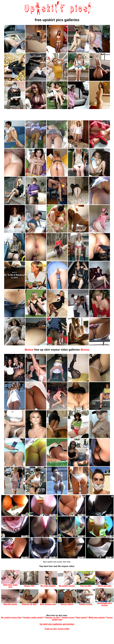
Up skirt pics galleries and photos (57, 624)
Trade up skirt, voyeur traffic (57, 629)
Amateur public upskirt (33, 617)
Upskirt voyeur (68, 617)
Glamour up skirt (52, 617)
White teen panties (97, 617)
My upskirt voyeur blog (11, 617)
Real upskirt (82, 617)
